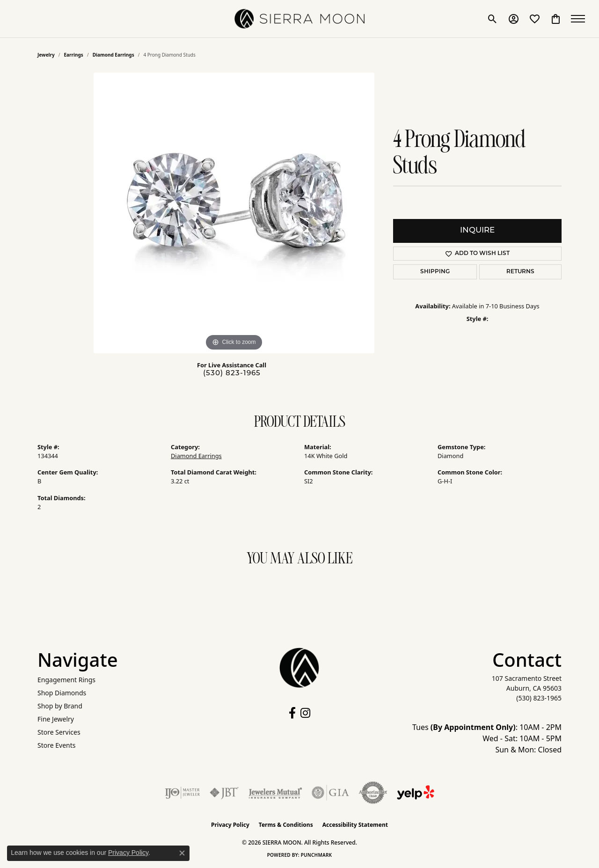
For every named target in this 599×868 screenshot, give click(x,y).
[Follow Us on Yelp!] (416, 793)
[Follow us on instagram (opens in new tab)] (305, 713)
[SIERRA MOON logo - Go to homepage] (299, 19)
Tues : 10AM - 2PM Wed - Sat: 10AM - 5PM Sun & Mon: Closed (487, 738)
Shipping (435, 272)
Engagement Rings (66, 680)
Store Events (56, 745)
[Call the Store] (539, 698)
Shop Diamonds (62, 693)
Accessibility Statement (355, 825)
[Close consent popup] (182, 853)
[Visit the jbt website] (224, 793)
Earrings (74, 55)
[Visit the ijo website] (182, 793)
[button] (493, 19)
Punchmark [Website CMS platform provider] (317, 855)
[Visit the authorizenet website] (373, 793)
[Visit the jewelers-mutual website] (275, 793)
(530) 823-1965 (232, 374)
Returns (520, 272)
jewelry (46, 55)
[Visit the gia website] (330, 793)
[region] (234, 213)
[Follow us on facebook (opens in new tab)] (292, 713)
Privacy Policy (230, 825)
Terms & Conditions (286, 825)
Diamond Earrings (113, 55)
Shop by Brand (60, 706)
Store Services (59, 732)
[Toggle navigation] (580, 19)
